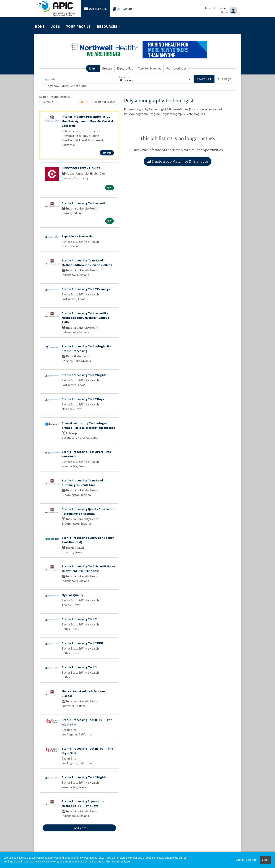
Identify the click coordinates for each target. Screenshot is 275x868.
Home (40, 26)
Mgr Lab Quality (72, 595)
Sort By (47, 102)
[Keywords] (79, 79)
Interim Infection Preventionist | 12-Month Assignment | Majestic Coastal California (87, 121)
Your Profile (78, 26)
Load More (79, 828)
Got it (266, 860)
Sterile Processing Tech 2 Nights (84, 375)
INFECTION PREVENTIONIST (81, 168)
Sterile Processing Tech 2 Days (83, 399)
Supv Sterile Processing (78, 236)
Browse (107, 68)
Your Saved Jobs (176, 68)
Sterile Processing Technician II (83, 203)
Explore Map (125, 68)
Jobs (55, 26)
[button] (224, 79)
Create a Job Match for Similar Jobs (178, 161)
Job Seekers (95, 9)
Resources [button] (107, 26)
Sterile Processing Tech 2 (79, 619)
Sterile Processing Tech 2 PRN (82, 643)
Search (93, 68)
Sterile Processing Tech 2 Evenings (86, 289)
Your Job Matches (150, 68)
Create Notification (103, 102)
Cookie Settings (247, 860)
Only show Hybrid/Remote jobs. (66, 86)
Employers (123, 9)
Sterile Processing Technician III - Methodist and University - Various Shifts (85, 318)
